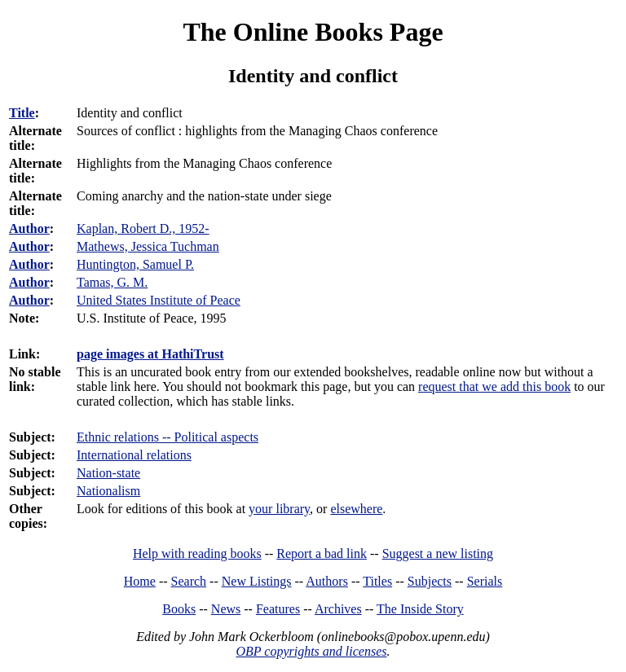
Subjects (430, 581)
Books (179, 609)
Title (22, 113)
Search (189, 581)
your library (279, 509)
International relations (134, 455)
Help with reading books (197, 553)
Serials (485, 581)
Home (140, 581)
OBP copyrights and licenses (311, 651)
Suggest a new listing (438, 553)
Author (29, 228)
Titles (377, 581)
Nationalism (108, 491)
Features (278, 609)
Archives (338, 609)
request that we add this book (494, 387)
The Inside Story (420, 609)
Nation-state (108, 473)
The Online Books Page (313, 32)
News (226, 609)
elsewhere (356, 509)
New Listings (257, 581)
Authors (327, 581)
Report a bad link (322, 553)
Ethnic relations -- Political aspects (168, 437)
